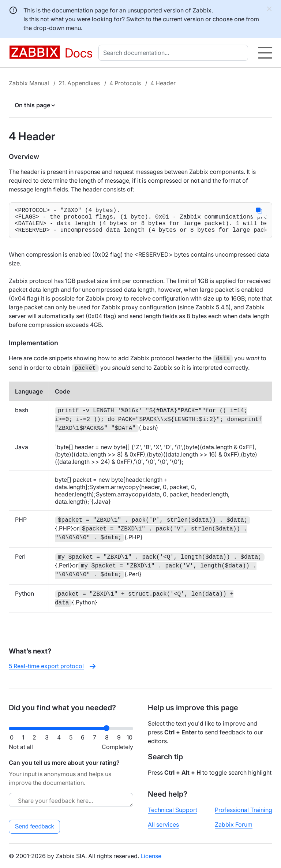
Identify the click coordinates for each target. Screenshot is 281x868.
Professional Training (243, 810)
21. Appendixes (79, 83)
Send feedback (35, 826)
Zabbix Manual (29, 83)
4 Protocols (125, 83)
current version (183, 19)
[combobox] (175, 53)
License (151, 856)
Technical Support (173, 810)
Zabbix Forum (234, 824)
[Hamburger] (265, 53)
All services (163, 824)
